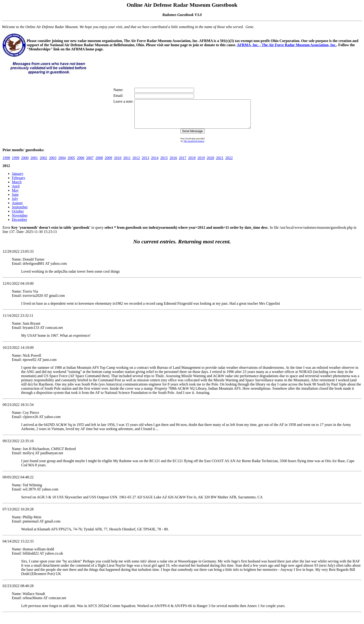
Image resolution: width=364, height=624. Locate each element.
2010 (118, 163)
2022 (229, 163)
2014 (155, 163)
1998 (6, 163)
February (19, 183)
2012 (136, 163)
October (18, 217)
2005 (71, 163)
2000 (25, 163)
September (20, 213)
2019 (201, 163)
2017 (182, 163)
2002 (43, 163)
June (15, 200)
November (20, 221)
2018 (192, 163)
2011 (127, 163)
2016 (173, 163)
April (16, 192)
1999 (16, 163)
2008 (99, 163)
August (17, 208)
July (15, 204)
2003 (53, 163)
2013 (145, 163)
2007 (90, 163)
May (15, 196)
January (18, 179)
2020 (210, 163)
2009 (108, 163)
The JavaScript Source (194, 147)
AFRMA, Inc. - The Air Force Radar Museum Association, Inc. (287, 45)
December (19, 225)
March (17, 188)
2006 (81, 163)
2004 (62, 163)
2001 (34, 163)
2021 (220, 163)
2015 (164, 163)
